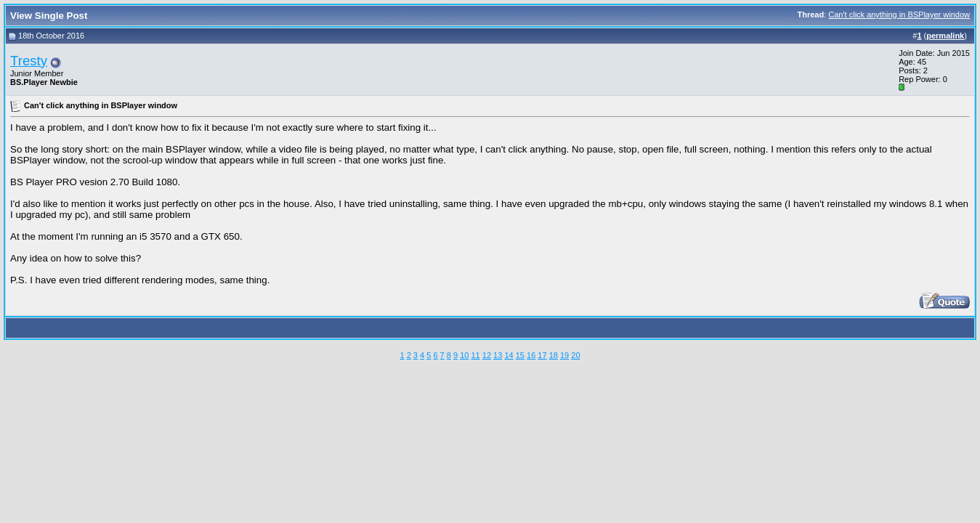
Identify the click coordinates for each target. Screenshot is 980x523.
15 (520, 355)
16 (531, 355)
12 (487, 355)
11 (475, 355)
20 (575, 355)
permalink (945, 36)
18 (554, 355)
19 (564, 355)
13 (498, 355)
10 (464, 355)
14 (509, 355)
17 (542, 355)
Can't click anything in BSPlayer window (899, 15)
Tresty (29, 61)
